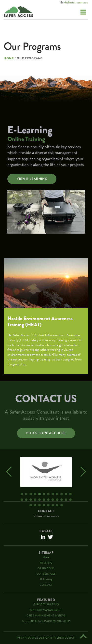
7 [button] (48, 494)
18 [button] (44, 500)
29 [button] (48, 505)
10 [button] (62, 494)
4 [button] (35, 494)
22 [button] (62, 500)
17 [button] (39, 500)
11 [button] (66, 494)
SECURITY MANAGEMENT (46, 610)
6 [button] (44, 494)
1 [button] (22, 494)
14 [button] (26, 500)
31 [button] (57, 505)
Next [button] (81, 472)
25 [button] (31, 505)
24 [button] (70, 500)
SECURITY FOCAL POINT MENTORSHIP (46, 621)
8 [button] (53, 494)
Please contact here (46, 433)
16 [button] (35, 500)
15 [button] (31, 500)
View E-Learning (32, 179)
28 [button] (44, 505)
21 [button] (57, 500)
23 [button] (66, 500)
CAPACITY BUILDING (46, 605)
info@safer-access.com (76, 3)
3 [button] (31, 494)
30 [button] (53, 505)
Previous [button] (11, 472)
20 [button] (53, 500)
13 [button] (22, 500)
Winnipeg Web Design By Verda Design (46, 638)
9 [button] (57, 494)
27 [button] (39, 505)
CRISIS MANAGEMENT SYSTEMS (46, 616)
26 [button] (35, 505)
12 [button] (70, 494)
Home (9, 59)
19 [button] (48, 500)
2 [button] (26, 494)
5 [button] (39, 494)
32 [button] (62, 505)
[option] (46, 472)
